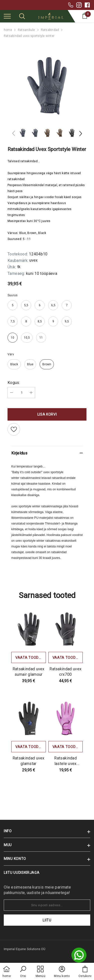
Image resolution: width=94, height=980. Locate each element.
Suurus (13, 295)
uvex (33, 260)
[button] (23, 972)
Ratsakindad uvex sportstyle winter (29, 36)
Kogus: (14, 383)
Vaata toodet (29, 658)
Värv (11, 354)
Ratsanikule (26, 30)
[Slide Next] (80, 134)
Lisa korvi (47, 414)
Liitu (47, 920)
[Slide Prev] (14, 134)
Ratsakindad (50, 30)
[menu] (7, 16)
